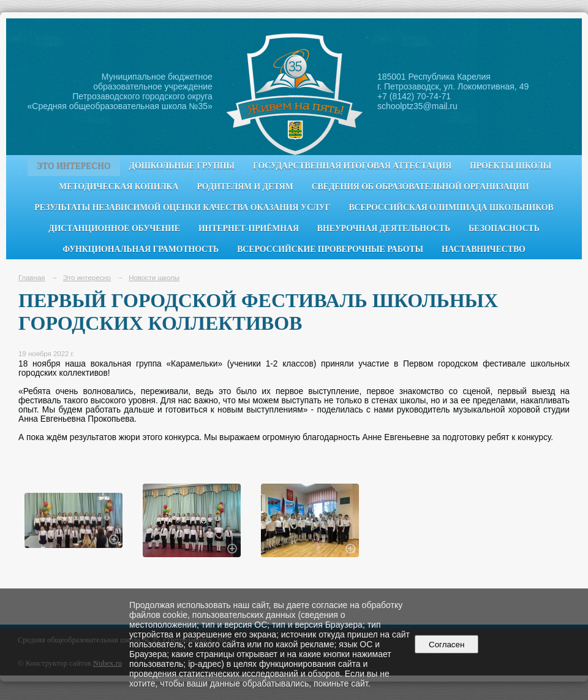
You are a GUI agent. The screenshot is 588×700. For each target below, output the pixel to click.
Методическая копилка (119, 187)
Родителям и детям (245, 187)
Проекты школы (511, 166)
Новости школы (154, 278)
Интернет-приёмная (249, 228)
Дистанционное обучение (114, 228)
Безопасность (504, 228)
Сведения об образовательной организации (420, 187)
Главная (32, 278)
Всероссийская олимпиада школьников (451, 207)
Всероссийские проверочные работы (330, 249)
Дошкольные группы (182, 166)
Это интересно (74, 166)
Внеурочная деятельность (384, 228)
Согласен (447, 645)
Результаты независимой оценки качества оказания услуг (182, 207)
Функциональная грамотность (141, 249)
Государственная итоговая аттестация (352, 166)
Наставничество (484, 249)
